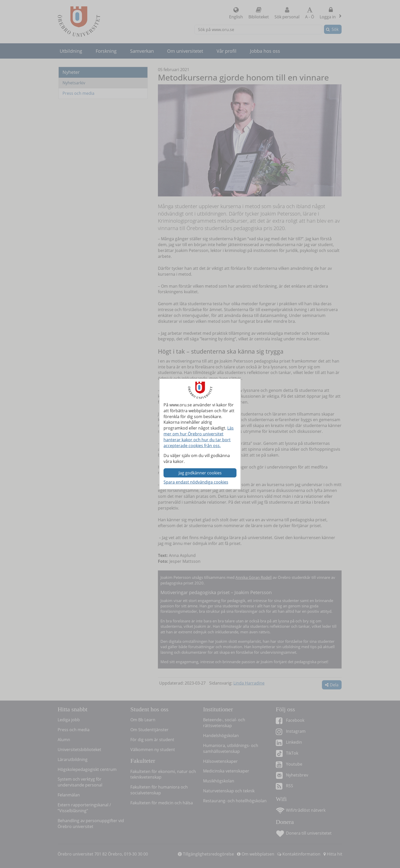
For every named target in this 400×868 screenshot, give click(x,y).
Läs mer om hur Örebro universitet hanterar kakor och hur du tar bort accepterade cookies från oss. (199, 437)
